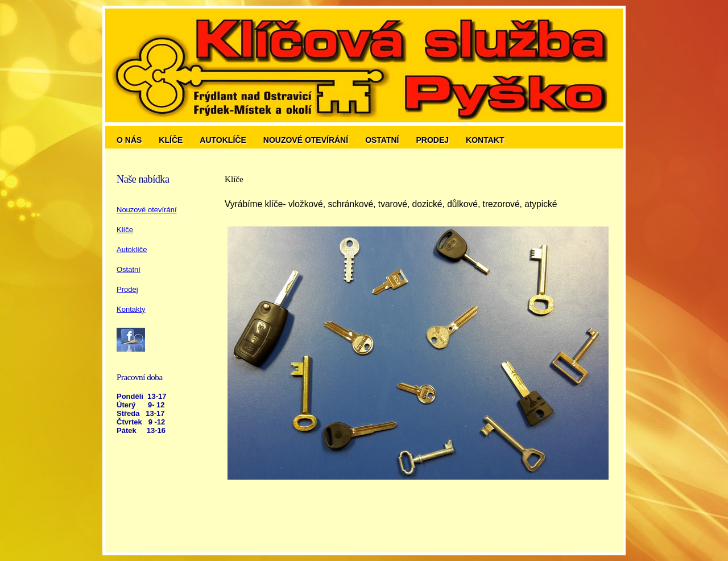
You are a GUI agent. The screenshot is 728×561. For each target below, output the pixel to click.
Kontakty (131, 309)
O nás (129, 140)
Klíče (171, 140)
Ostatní (382, 140)
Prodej (433, 140)
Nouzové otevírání (306, 140)
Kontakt (485, 140)
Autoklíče (223, 140)
